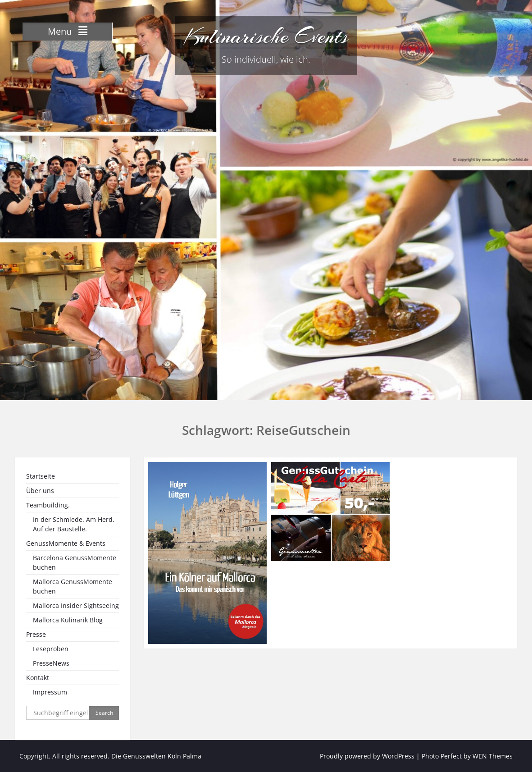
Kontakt (38, 678)
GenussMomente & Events (66, 543)
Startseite (41, 476)
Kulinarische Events (266, 36)
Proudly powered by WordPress (367, 756)
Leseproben (51, 649)
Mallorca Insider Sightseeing (76, 605)
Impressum (50, 692)
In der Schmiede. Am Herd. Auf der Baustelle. (74, 524)
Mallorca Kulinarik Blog (68, 620)
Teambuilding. (48, 505)
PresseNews (51, 663)
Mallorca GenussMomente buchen (73, 586)
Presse (36, 634)
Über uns (40, 491)
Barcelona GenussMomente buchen (75, 562)
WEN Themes (493, 756)
